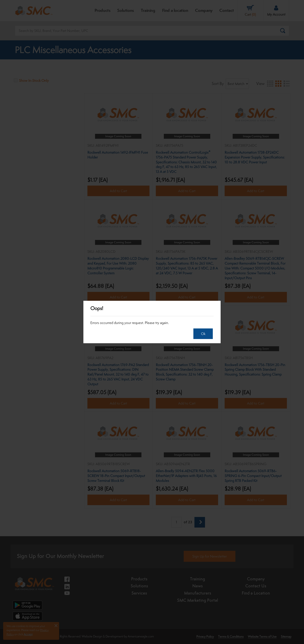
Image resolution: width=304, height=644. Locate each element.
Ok (202, 334)
